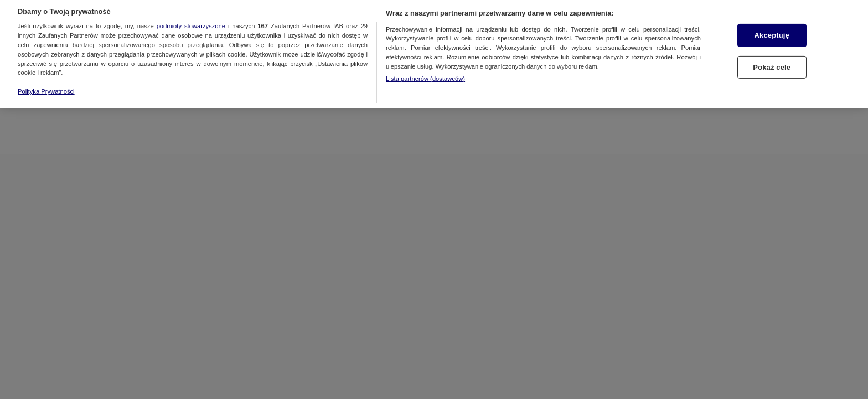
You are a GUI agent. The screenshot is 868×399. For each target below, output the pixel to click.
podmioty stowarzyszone (191, 21)
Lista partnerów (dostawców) (425, 73)
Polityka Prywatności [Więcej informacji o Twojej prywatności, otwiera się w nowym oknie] (46, 86)
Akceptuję (772, 30)
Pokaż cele (772, 62)
